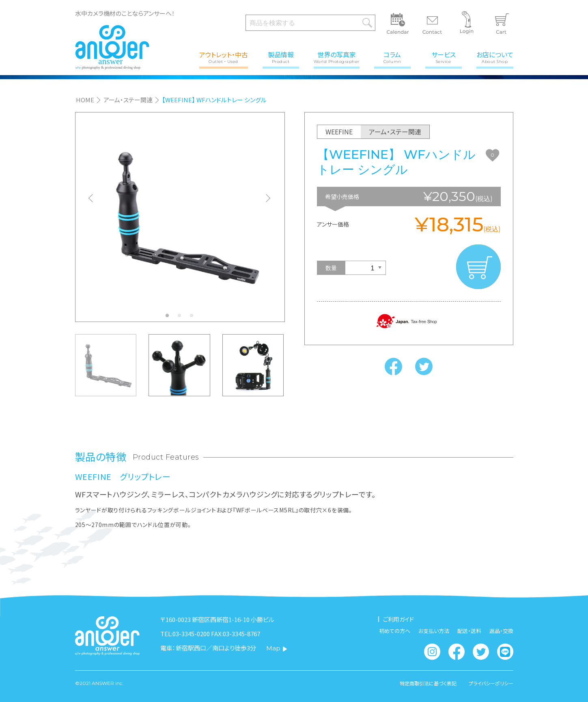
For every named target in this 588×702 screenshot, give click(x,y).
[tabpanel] (180, 217)
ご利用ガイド (398, 619)
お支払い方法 (434, 631)
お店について (495, 57)
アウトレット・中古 (224, 57)
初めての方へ (395, 631)
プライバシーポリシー (491, 683)
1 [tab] (169, 318)
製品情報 (281, 57)
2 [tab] (181, 318)
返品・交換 (501, 631)
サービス (444, 57)
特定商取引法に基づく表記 (428, 683)
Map (277, 648)
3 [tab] (194, 318)
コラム (392, 57)
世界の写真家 (337, 57)
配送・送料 (469, 631)
